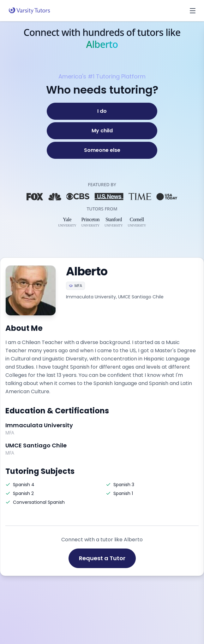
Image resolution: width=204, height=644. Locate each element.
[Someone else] (102, 150)
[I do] (102, 111)
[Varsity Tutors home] (29, 11)
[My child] (102, 131)
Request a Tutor (102, 558)
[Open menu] (193, 11)
